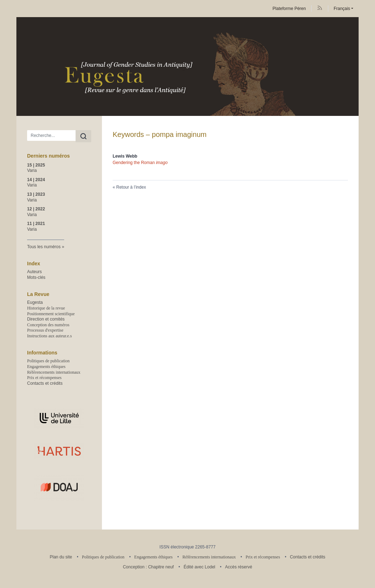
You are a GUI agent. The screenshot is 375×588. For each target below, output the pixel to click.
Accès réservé (238, 567)
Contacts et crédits (45, 383)
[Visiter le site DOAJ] (59, 487)
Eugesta (35, 302)
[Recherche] (52, 136)
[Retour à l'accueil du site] (187, 66)
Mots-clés (36, 277)
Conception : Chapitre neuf (148, 567)
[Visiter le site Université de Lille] (59, 418)
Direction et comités (46, 319)
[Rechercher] (83, 136)
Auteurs (34, 272)
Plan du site (61, 557)
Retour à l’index (131, 187)
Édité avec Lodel (199, 567)
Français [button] (342, 9)
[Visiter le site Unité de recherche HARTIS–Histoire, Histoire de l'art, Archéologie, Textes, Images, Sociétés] (59, 451)
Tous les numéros (44, 247)
